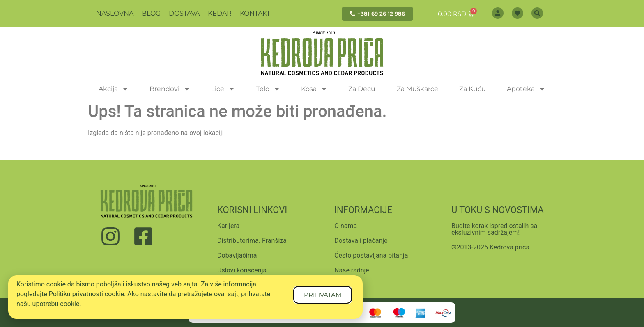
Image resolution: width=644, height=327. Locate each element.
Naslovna (115, 13)
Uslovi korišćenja (242, 270)
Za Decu (362, 89)
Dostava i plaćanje (361, 241)
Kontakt (255, 13)
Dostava (184, 13)
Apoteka (526, 89)
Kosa (314, 89)
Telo (268, 89)
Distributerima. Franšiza (252, 241)
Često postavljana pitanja (371, 255)
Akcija (114, 89)
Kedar (220, 13)
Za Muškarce (417, 89)
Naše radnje (352, 270)
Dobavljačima (237, 255)
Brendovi (170, 89)
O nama (346, 226)
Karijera (228, 226)
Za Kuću (473, 89)
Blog (151, 13)
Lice (223, 89)
